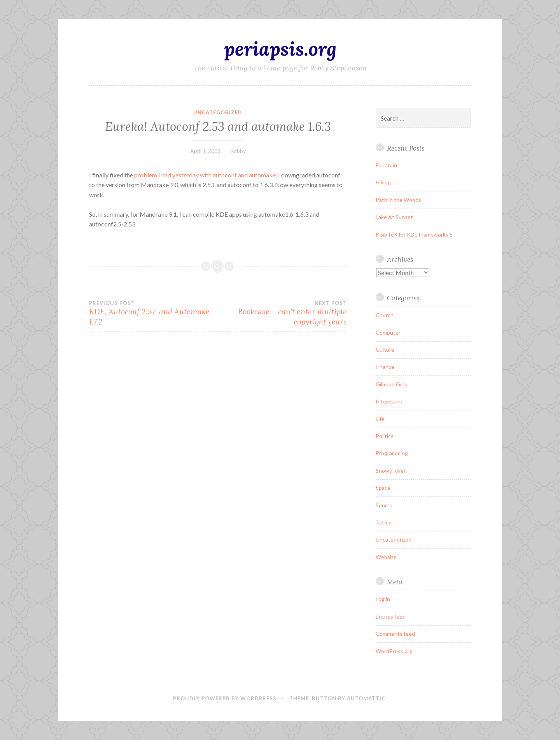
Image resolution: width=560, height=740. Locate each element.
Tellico (384, 522)
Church (385, 315)
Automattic (366, 698)
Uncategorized (218, 112)
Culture (385, 350)
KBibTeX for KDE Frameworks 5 (414, 234)
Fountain (386, 165)
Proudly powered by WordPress (225, 698)
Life (380, 419)
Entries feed (391, 616)
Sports (384, 505)
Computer (388, 332)
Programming (392, 453)
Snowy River (391, 471)
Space (383, 488)
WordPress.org (394, 651)
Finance (385, 367)
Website (386, 557)
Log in (383, 599)
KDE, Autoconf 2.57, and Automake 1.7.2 (153, 313)
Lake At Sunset (394, 217)
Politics (385, 436)
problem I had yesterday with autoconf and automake (205, 175)
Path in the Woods (398, 200)
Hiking (383, 182)
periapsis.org (280, 49)
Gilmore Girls (391, 384)
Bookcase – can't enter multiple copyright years (282, 313)
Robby (238, 151)
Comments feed (395, 634)
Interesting (390, 401)
